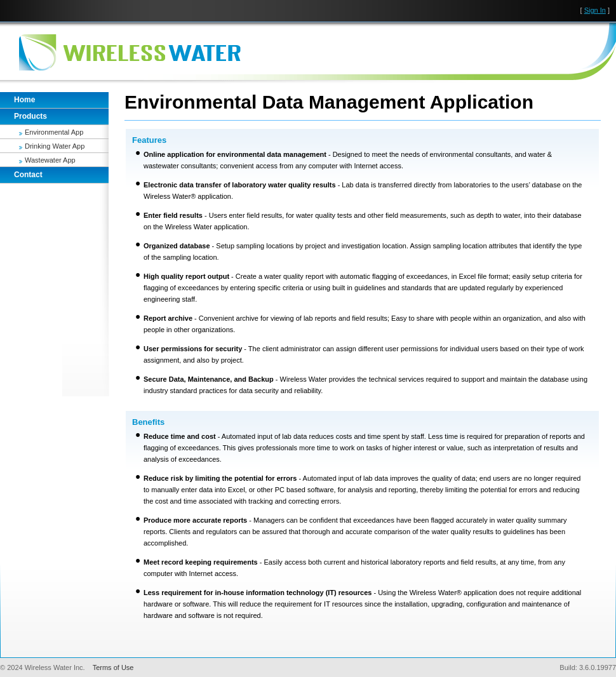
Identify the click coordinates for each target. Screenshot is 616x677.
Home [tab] (24, 100)
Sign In (595, 10)
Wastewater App (50, 160)
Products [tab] (30, 116)
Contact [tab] (28, 175)
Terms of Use (113, 667)
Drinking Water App (55, 146)
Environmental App (54, 132)
